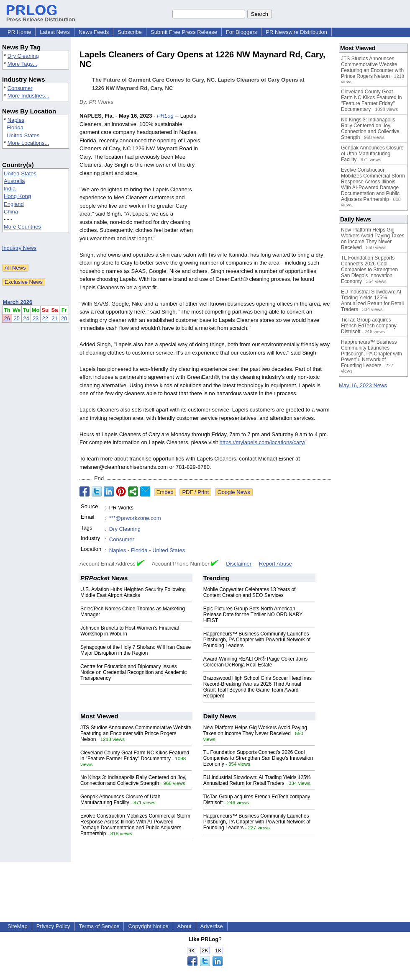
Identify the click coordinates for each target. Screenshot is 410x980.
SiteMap (18, 926)
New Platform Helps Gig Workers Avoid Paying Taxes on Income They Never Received (255, 730)
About (184, 926)
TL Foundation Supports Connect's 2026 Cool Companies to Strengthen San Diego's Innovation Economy (258, 758)
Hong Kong (17, 196)
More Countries (22, 227)
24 (26, 318)
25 (16, 318)
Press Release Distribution (41, 16)
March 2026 (18, 302)
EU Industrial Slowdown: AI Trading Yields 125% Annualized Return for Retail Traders (257, 780)
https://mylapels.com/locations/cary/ (263, 442)
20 (64, 318)
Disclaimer (239, 564)
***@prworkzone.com (135, 518)
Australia (14, 181)
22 (45, 318)
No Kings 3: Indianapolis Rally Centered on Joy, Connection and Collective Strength (133, 780)
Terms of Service (99, 926)
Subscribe (130, 32)
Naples (16, 120)
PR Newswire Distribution (296, 32)
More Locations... (28, 143)
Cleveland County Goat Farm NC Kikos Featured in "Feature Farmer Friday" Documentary (135, 756)
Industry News (19, 248)
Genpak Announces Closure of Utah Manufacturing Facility (120, 800)
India (10, 189)
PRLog (165, 116)
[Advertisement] (268, 173)
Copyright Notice (148, 926)
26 (7, 318)
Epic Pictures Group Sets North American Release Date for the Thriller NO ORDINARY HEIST (253, 615)
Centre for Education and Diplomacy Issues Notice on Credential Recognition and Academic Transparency (133, 672)
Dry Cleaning (23, 56)
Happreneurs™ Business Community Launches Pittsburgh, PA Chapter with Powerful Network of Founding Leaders (257, 640)
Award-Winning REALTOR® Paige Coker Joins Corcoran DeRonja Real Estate (256, 662)
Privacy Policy (53, 926)
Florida (15, 127)
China (11, 212)
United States (23, 135)
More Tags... (22, 64)
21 (54, 318)
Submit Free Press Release (184, 32)
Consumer (20, 88)
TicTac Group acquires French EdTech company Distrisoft (369, 326)
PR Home (19, 32)
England (14, 204)
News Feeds (94, 32)
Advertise (212, 926)
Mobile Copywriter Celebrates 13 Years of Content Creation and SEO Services (250, 592)
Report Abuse (275, 564)
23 (36, 318)
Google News (234, 492)
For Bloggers (241, 32)
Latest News (55, 32)
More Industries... (28, 96)
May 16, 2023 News (363, 385)
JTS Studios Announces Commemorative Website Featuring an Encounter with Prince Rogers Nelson (136, 733)
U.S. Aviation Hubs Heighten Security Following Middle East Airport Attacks (133, 592)
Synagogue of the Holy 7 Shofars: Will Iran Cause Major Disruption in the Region (136, 650)
